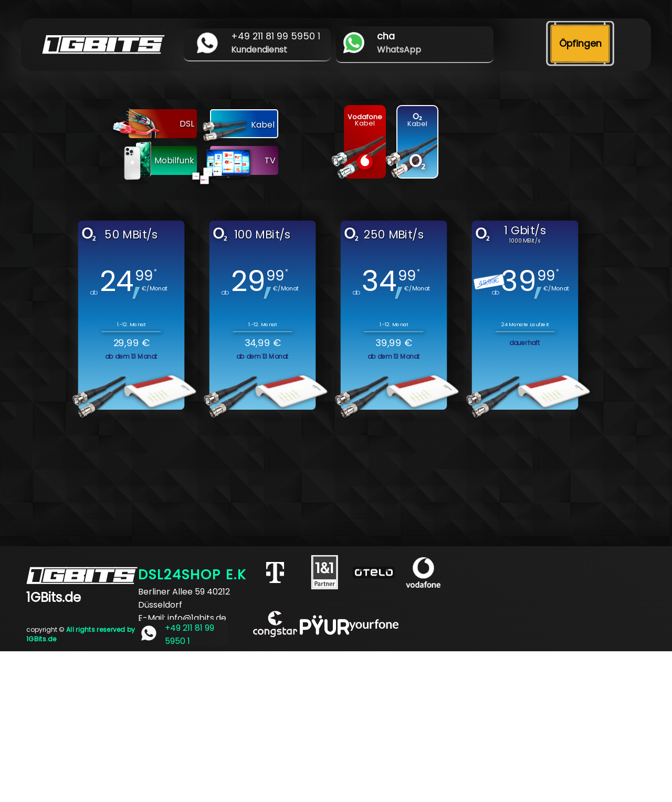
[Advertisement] (315, 725)
